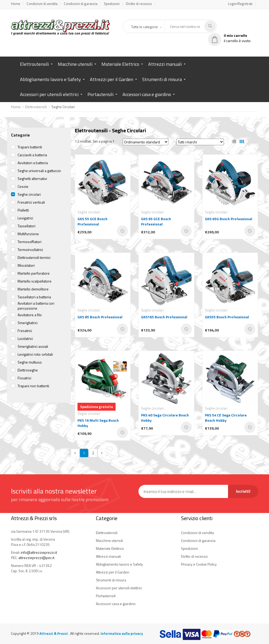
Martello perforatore (34, 273)
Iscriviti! (243, 491)
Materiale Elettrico (120, 64)
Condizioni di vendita (42, 4)
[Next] (102, 453)
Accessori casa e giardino (147, 94)
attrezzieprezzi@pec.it (36, 558)
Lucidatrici (25, 339)
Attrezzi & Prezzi (54, 633)
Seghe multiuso (30, 362)
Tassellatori (27, 226)
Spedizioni (112, 4)
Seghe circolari (29, 194)
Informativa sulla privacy (122, 633)
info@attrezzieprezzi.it (39, 552)
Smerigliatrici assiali (33, 346)
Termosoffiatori (30, 242)
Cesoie (23, 187)
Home (16, 4)
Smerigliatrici (28, 323)
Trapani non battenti (33, 386)
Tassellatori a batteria (34, 297)
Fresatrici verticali (31, 202)
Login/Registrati (240, 4)
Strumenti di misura (162, 79)
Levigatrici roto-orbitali (35, 354)
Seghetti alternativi (32, 179)
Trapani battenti (30, 147)
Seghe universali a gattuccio (39, 171)
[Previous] (75, 453)
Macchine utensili (75, 64)
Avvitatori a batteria (33, 163)
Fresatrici (25, 331)
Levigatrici (25, 218)
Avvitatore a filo (30, 315)
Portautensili (100, 94)
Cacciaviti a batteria (32, 155)
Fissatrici (24, 378)
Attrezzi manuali (165, 64)
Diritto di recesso (139, 4)
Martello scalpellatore (35, 281)
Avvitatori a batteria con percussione (36, 306)
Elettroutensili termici (34, 258)
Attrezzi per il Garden (112, 79)
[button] (146, 27)
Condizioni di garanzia (81, 4)
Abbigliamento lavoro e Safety (50, 79)
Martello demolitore (33, 289)
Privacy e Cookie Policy (199, 564)
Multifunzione (28, 234)
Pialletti (23, 210)
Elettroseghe (28, 370)
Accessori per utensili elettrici (49, 94)
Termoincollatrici (30, 250)
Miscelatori (26, 265)
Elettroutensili (34, 64)
